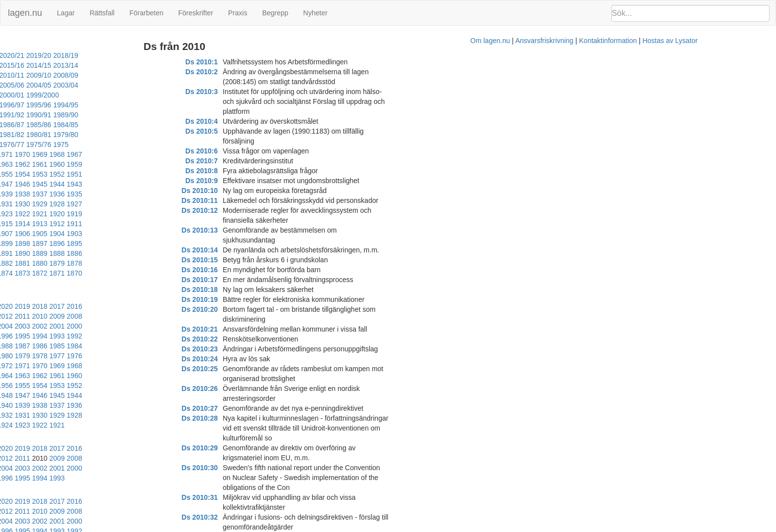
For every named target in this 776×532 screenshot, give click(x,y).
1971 (78, 125)
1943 (182, 145)
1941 (26, 154)
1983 (130, 267)
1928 (61, 164)
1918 (44, 174)
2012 (9, 247)
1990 (9, 267)
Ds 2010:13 (254, 181)
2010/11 (149, 65)
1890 (148, 194)
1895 (61, 194)
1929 (44, 164)
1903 (113, 184)
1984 (113, 267)
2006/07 (68, 75)
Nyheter (315, 13)
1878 (148, 204)
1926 (96, 164)
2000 (26, 257)
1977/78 (122, 115)
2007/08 (41, 75)
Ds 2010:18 (254, 230)
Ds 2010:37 (254, 418)
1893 (96, 194)
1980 (182, 267)
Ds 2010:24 (254, 290)
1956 (148, 135)
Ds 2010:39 (254, 438)
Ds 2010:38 (254, 428)
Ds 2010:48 (254, 517)
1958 (113, 135)
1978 (26, 277)
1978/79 (95, 115)
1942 (9, 154)
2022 (26, 237)
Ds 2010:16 (254, 210)
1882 (78, 204)
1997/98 (130, 85)
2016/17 (176, 55)
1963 (26, 135)
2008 (78, 247)
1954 (182, 135)
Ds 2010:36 (254, 408)
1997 (78, 257)
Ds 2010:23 (254, 280)
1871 (78, 214)
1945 (148, 145)
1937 (96, 154)
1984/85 (122, 105)
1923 (148, 164)
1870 (96, 214)
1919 (26, 174)
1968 (130, 125)
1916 (78, 174)
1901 (148, 184)
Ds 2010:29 (254, 339)
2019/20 (95, 55)
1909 (9, 184)
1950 (61, 145)
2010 (44, 247)
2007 (96, 247)
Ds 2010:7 (256, 121)
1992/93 (95, 95)
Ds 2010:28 (254, 329)
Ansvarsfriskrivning (445, 527)
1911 (165, 174)
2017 (113, 237)
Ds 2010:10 (254, 151)
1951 (44, 145)
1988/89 (14, 105)
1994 (130, 257)
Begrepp (275, 13)
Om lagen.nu (391, 527)
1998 (61, 257)
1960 (78, 135)
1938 (78, 154)
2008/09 (14, 75)
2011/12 (122, 65)
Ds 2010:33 (254, 379)
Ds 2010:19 (254, 240)
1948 (96, 145)
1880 (113, 204)
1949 (78, 145)
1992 (165, 257)
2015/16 (14, 65)
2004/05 (122, 75)
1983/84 (149, 105)
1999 (44, 257)
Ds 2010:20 (254, 250)
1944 (165, 145)
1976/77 (149, 115)
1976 (61, 277)
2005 (130, 247)
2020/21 (68, 55)
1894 (78, 194)
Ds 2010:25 (254, 299)
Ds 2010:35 (254, 398)
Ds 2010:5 (256, 101)
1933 (165, 154)
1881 (96, 204)
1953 (9, 145)
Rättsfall (102, 13)
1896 (44, 194)
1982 (148, 267)
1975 (9, 125)
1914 (113, 174)
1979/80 (68, 115)
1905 (78, 184)
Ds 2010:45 (254, 487)
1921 (182, 164)
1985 (96, 267)
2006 (113, 247)
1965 (182, 125)
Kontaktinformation (509, 527)
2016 (130, 237)
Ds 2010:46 (254, 497)
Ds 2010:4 (256, 92)
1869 (113, 214)
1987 (61, 267)
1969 (113, 125)
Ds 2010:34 (254, 388)
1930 (26, 164)
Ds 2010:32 (254, 369)
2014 (165, 237)
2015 (148, 237)
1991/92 (122, 95)
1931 (9, 164)
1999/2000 (72, 85)
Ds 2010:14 (254, 191)
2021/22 (41, 55)
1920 (9, 174)
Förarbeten (146, 13)
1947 (113, 145)
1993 (148, 257)
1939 (61, 154)
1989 (26, 267)
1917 (61, 174)
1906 (61, 184)
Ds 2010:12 (254, 171)
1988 (44, 267)
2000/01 (41, 85)
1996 (96, 257)
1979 (9, 277)
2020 (61, 237)
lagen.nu (25, 13)
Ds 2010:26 (254, 309)
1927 (78, 164)
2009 (61, 247)
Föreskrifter (196, 13)
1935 (130, 154)
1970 (96, 125)
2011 (26, 247)
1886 (9, 204)
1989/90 (176, 95)
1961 (61, 135)
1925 (113, 164)
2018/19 (122, 55)
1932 (182, 154)
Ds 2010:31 (254, 359)
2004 (148, 247)
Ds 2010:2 (256, 72)
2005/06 (95, 75)
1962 (44, 135)
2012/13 (95, 65)
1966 (165, 125)
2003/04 (149, 75)
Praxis (238, 13)
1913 (130, 174)
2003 (165, 247)
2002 (182, 247)
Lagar (66, 13)
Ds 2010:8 (256, 131)
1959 (96, 135)
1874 (26, 214)
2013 (182, 237)
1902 (130, 184)
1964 (9, 135)
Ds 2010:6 (256, 111)
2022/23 (14, 55)
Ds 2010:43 (254, 468)
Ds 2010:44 (254, 478)
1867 (148, 214)
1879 (130, 204)
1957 (130, 135)
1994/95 (41, 95)
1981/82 (14, 115)
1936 (113, 154)
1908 (26, 184)
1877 (165, 204)
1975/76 (176, 115)
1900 (165, 184)
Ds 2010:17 (254, 220)
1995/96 (14, 95)
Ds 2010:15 (254, 200)
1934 (148, 154)
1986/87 (68, 105)
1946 (130, 145)
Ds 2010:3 (256, 82)
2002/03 (176, 75)
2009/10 (176, 65)
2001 (9, 257)
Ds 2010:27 (254, 319)
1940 (44, 154)
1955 (165, 135)
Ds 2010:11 (254, 161)
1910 (182, 174)
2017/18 (149, 55)
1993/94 (68, 95)
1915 (96, 174)
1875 (9, 214)
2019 (78, 237)
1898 (9, 194)
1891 (130, 194)
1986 (78, 267)
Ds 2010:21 (254, 260)
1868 (130, 214)
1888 (182, 194)
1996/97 (157, 85)
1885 (26, 204)
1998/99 (103, 85)
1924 (130, 164)
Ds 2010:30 (254, 349)
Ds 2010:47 (254, 507)
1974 (26, 125)
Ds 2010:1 (256, 62)
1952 (26, 145)
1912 (148, 174)
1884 (44, 204)
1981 (165, 267)
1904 (96, 184)
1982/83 (176, 105)
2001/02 (14, 85)
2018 (96, 237)
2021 (44, 237)
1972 (61, 125)
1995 (113, 257)
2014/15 (41, 65)
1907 (44, 184)
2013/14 (68, 65)
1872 (61, 214)
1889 (165, 194)
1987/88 (41, 105)
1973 (44, 125)
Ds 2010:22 (254, 270)
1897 (26, 194)
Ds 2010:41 (254, 448)
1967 (148, 125)
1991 (182, 257)
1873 (44, 214)
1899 (182, 184)
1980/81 (41, 115)
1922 (165, 164)
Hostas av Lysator (571, 527)
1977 (44, 277)
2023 (9, 237)
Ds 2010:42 (254, 458)
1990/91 (149, 95)
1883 (61, 204)
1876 (182, 204)
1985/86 (95, 105)
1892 (113, 194)
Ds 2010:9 (256, 141)
